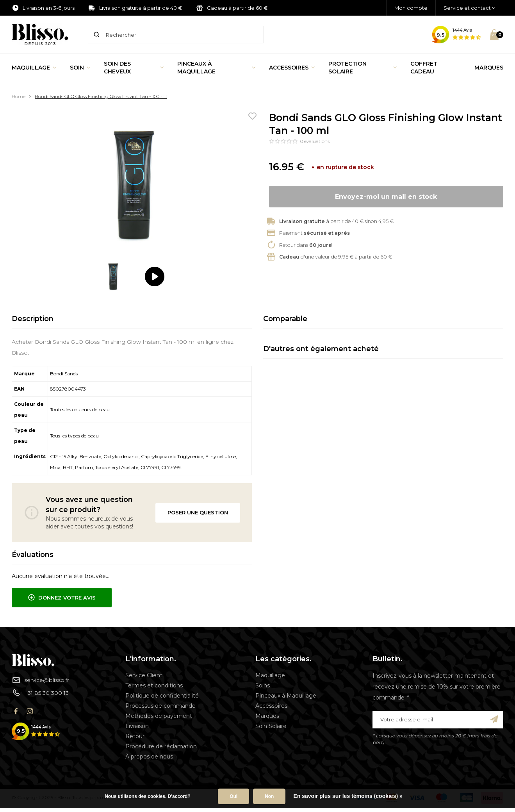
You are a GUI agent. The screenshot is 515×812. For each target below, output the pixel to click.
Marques (489, 68)
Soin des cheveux (134, 68)
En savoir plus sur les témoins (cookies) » (348, 796)
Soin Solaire (271, 726)
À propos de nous (149, 757)
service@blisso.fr (40, 680)
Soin (80, 68)
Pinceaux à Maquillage (217, 68)
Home (19, 96)
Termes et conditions (154, 685)
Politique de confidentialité (162, 696)
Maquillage (34, 68)
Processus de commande (160, 706)
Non (269, 796)
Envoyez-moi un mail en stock (386, 197)
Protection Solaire (363, 68)
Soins (263, 685)
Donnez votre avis (62, 598)
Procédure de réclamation (161, 746)
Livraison (137, 726)
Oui (233, 796)
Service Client (144, 675)
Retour (135, 736)
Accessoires (292, 68)
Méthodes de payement (159, 716)
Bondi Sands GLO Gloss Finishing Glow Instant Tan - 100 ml (101, 96)
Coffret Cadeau (424, 68)
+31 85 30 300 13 (40, 692)
